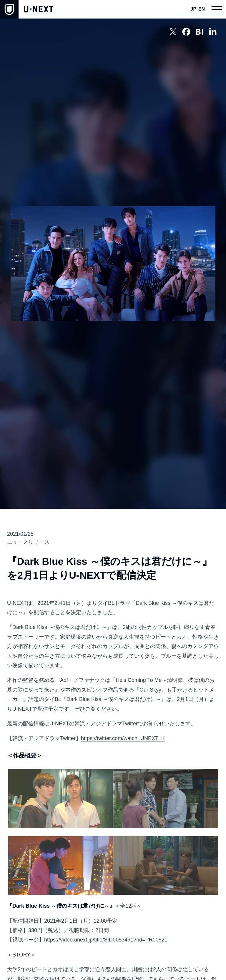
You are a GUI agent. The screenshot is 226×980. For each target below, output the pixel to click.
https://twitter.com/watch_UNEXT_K (123, 738)
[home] (27, 9)
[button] (217, 9)
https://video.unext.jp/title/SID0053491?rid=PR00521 (106, 940)
